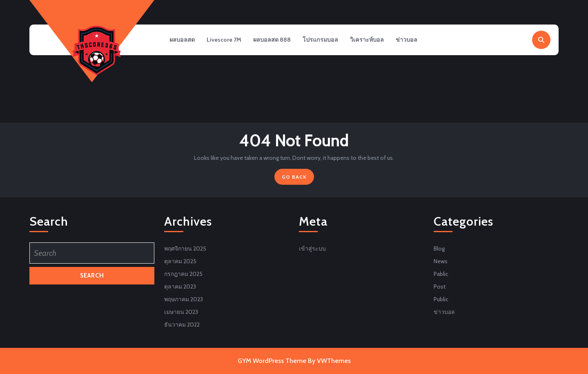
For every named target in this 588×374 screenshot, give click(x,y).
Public (441, 299)
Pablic (441, 274)
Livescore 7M (226, 40)
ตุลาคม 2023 (180, 287)
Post (440, 287)
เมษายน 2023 (181, 312)
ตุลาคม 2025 (180, 261)
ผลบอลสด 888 (275, 40)
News (441, 261)
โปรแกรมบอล (325, 40)
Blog (439, 249)
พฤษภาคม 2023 (184, 299)
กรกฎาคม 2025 (183, 274)
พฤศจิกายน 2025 (185, 249)
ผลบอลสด (183, 40)
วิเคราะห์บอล (372, 40)
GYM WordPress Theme (272, 361)
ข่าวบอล (413, 40)
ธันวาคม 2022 (182, 325)
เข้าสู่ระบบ (312, 249)
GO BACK (298, 178)
